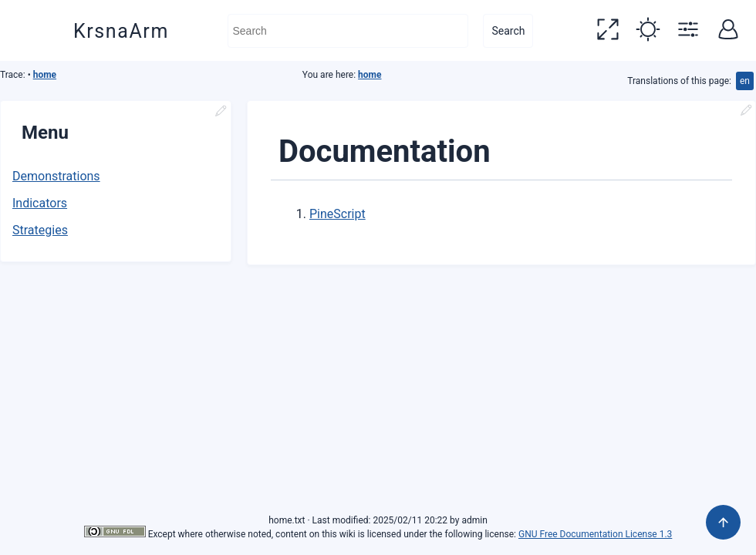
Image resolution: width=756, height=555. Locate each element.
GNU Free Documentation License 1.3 (595, 534)
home (45, 75)
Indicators (40, 203)
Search (508, 31)
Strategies (40, 230)
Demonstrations (56, 176)
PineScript (337, 214)
